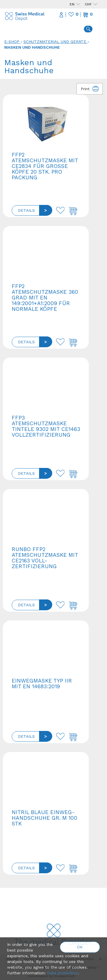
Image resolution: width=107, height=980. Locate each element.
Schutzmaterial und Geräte (55, 42)
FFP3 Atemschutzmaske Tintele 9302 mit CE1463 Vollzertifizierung (46, 426)
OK (80, 947)
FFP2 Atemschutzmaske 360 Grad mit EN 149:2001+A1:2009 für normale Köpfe (45, 298)
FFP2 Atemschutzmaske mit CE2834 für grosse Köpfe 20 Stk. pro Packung (45, 166)
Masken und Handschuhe (32, 47)
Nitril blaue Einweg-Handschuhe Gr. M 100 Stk (45, 818)
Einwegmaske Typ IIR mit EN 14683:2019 (42, 684)
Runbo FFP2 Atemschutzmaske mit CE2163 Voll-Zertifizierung (45, 558)
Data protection (62, 973)
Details (26, 210)
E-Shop (12, 42)
